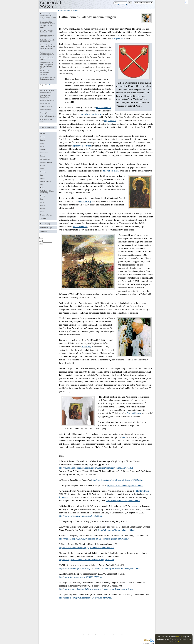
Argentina (43, 134)
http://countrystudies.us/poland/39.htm (123, 501)
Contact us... (44, 232)
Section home (88, 635)
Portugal (43, 205)
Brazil (42, 143)
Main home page (45, 224)
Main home (76, 635)
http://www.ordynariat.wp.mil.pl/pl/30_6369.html (81, 516)
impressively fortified (81, 146)
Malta (42, 188)
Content (98, 635)
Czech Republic (45, 159)
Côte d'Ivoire (44, 153)
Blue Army (86, 347)
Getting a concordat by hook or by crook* (47, 36)
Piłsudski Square (134, 413)
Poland (42, 202)
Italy (42, 185)
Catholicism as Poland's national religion (47, 41)
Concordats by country (47, 127)
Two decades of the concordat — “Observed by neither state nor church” (48, 25)
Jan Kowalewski (80, 227)
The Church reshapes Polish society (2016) (47, 31)
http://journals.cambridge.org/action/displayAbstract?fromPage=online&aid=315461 (96, 468)
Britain (42, 146)
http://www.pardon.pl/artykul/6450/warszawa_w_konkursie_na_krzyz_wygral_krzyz (96, 589)
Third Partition (142, 491)
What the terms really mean (47, 120)
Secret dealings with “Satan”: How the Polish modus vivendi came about (48, 47)
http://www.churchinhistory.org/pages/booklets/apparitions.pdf (86, 548)
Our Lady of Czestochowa (91, 114)
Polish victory (85, 201)
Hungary (43, 178)
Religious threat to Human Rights (46, 96)
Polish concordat (103, 108)
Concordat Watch (65, 10)
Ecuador (43, 166)
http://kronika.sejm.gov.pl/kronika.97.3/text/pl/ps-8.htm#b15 (86, 598)
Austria (42, 137)
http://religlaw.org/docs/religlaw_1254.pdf (117, 530)
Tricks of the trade (46, 110)
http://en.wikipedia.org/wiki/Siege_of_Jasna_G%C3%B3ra (117, 480)
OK (178, 641)
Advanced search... (123, 5)
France (42, 169)
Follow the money (46, 103)
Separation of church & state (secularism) (47, 91)
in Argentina (117, 39)
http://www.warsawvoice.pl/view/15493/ (125, 485)
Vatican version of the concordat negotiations (47, 54)
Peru (42, 199)
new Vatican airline (111, 171)
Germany (43, 172)
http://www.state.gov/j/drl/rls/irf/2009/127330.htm (81, 577)
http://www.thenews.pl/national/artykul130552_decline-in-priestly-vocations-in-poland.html (99, 568)
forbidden (63, 497)
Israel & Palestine (46, 181)
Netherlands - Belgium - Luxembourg (48, 192)
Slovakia (43, 209)
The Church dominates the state (47, 59)
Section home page (46, 228)
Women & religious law (47, 100)
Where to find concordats (48, 116)
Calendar (107, 635)
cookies (179, 637)
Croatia (42, 156)
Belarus (43, 140)
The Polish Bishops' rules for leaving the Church (48, 78)
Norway (43, 196)
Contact (116, 635)
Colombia (43, 150)
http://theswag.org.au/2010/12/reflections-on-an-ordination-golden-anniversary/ (94, 539)
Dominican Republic (46, 162)
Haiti (42, 175)
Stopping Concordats (47, 113)
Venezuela (43, 218)
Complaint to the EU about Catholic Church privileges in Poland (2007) (47, 65)
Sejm (123, 437)
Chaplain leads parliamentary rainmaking (45, 73)
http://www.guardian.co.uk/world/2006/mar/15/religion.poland (86, 560)
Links (123, 635)
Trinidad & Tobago (46, 215)
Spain (42, 212)
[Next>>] (52, 85)
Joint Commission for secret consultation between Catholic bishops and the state (48, 16)
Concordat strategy (46, 107)
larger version (110, 121)
